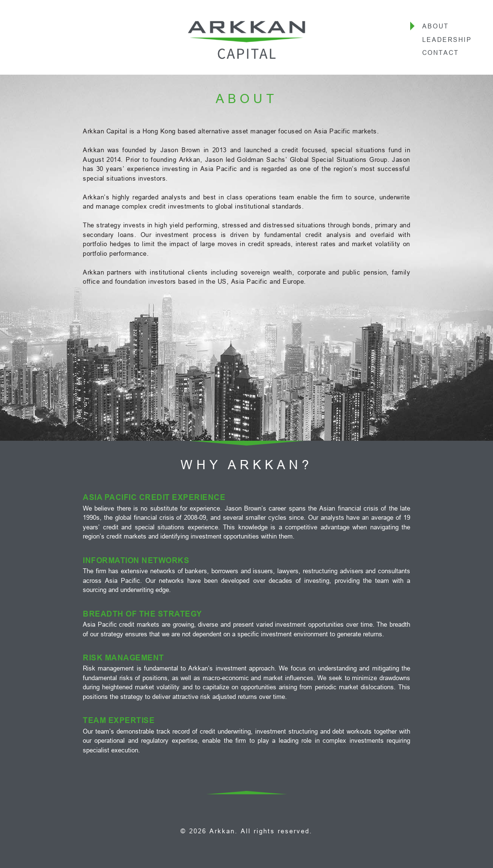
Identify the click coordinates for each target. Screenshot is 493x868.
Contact (441, 53)
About (435, 26)
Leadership (447, 39)
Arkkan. (224, 831)
